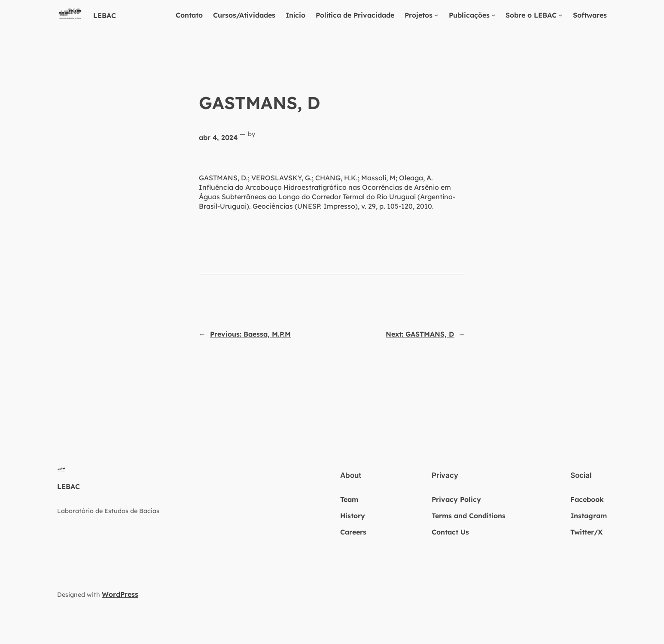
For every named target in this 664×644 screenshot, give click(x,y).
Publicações (469, 15)
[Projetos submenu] (436, 15)
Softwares (590, 15)
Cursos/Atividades (244, 15)
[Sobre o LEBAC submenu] (560, 15)
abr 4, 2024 (218, 137)
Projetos (419, 15)
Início (295, 15)
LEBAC (105, 15)
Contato (189, 15)
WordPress (120, 594)
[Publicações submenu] (493, 15)
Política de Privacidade (355, 15)
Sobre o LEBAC (531, 15)
